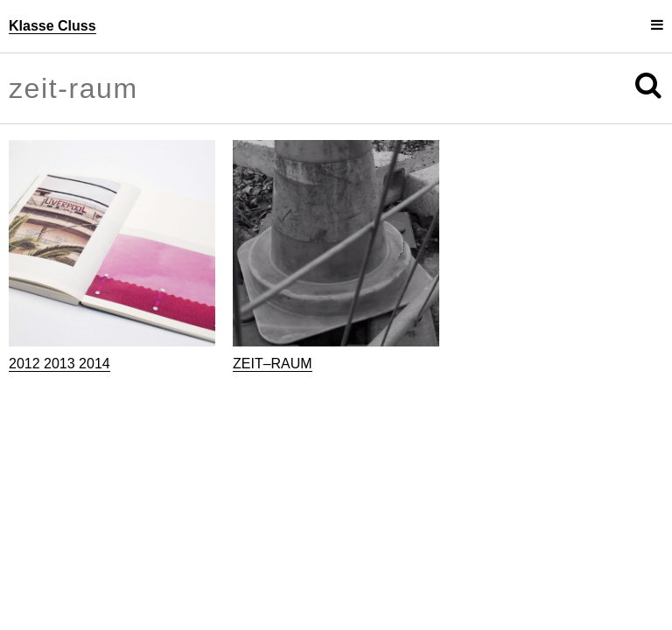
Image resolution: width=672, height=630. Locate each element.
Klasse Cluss (52, 26)
